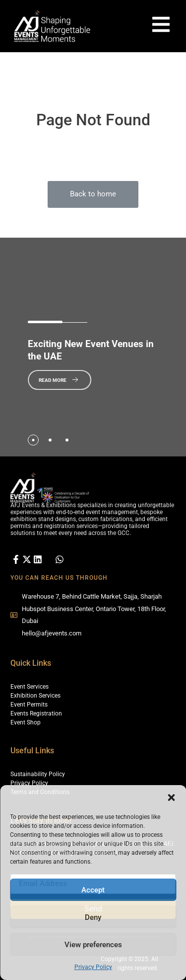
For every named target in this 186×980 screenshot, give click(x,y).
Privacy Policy (93, 967)
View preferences (93, 945)
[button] (171, 798)
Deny (93, 917)
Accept (93, 890)
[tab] (33, 440)
